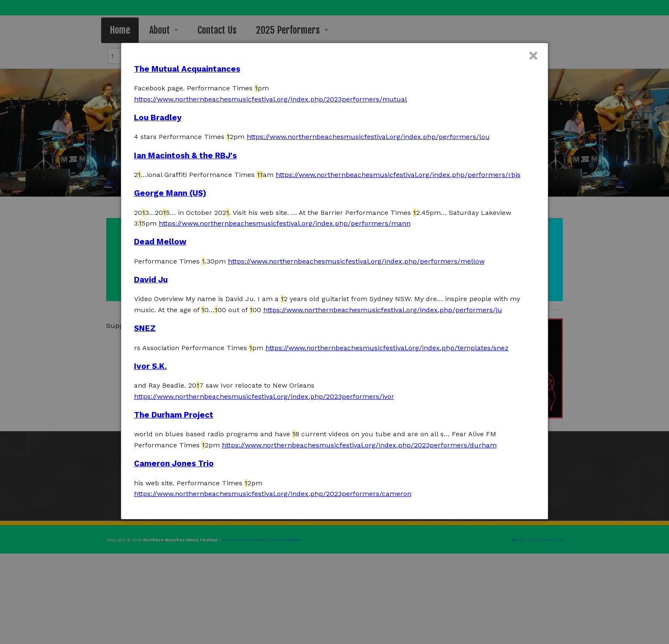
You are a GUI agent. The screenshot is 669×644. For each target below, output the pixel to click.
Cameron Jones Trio (174, 464)
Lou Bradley (158, 118)
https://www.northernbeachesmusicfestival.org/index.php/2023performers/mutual (271, 99)
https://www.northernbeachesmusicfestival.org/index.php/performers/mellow (356, 261)
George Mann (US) (170, 193)
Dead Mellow (160, 242)
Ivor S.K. (150, 366)
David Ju (151, 280)
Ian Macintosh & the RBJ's (185, 156)
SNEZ (145, 328)
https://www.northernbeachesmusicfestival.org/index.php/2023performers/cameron (273, 494)
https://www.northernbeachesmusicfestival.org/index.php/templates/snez (387, 348)
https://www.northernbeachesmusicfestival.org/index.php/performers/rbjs (398, 175)
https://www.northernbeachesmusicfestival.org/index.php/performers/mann (285, 223)
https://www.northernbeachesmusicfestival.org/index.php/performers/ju (383, 310)
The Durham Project (174, 415)
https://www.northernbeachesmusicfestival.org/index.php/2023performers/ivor (264, 396)
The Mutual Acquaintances (187, 69)
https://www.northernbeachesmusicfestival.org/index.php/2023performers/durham (359, 445)
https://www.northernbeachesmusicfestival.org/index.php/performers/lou (368, 137)
